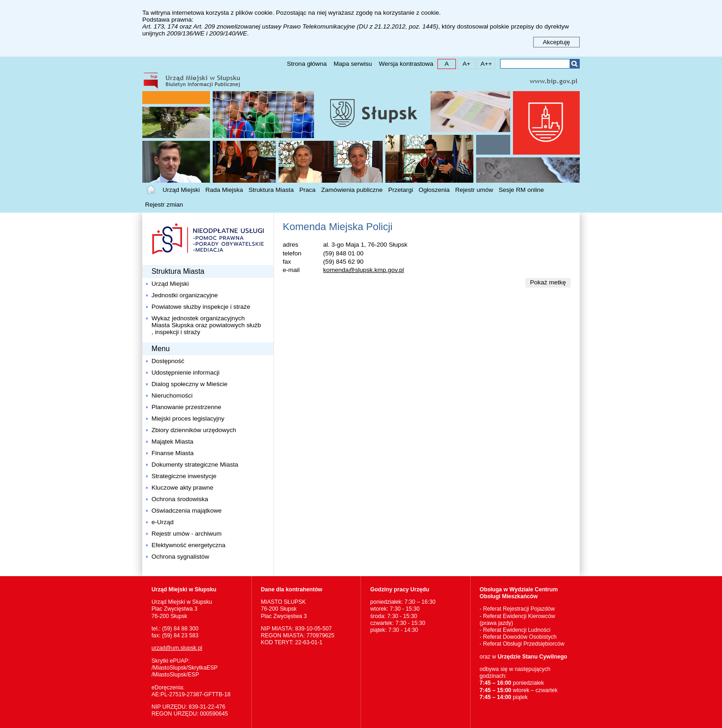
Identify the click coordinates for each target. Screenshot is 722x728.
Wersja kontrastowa (406, 64)
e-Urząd (163, 522)
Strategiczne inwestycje (184, 476)
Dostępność (168, 361)
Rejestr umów (475, 190)
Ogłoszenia (434, 190)
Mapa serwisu (352, 64)
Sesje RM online (521, 190)
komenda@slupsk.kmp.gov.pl (364, 270)
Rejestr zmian (164, 205)
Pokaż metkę (548, 282)
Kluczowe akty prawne (182, 488)
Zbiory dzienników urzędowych (194, 430)
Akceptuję (556, 42)
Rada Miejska (224, 190)
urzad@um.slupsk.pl (177, 648)
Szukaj (574, 64)
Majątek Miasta (172, 442)
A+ (464, 63)
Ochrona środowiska (180, 499)
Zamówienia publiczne (352, 190)
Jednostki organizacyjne (185, 295)
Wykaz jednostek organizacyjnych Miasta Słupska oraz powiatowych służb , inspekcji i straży (206, 325)
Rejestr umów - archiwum (186, 534)
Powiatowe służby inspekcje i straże (201, 307)
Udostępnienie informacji (186, 373)
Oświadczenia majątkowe (186, 511)
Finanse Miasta (173, 453)
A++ (485, 63)
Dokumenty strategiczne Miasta (195, 465)
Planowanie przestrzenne (186, 407)
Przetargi (401, 190)
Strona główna (307, 64)
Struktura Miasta (271, 190)
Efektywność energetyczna (189, 545)
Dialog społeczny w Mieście (189, 384)
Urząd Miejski (181, 190)
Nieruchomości (172, 396)
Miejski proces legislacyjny (188, 419)
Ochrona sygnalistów (180, 557)
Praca (307, 190)
